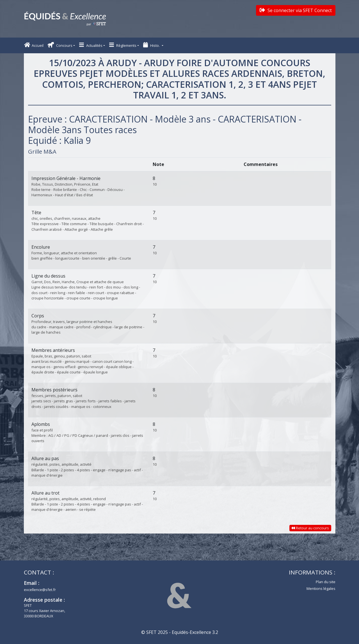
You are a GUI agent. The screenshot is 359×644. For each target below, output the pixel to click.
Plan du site (326, 582)
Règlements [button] (123, 45)
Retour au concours (310, 528)
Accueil (34, 45)
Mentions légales (321, 588)
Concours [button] (60, 45)
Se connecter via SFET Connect (296, 10)
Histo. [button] (152, 45)
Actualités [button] (91, 45)
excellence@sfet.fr (40, 590)
